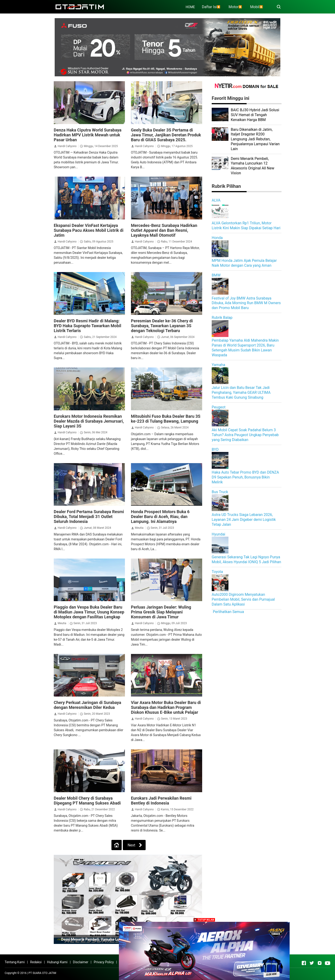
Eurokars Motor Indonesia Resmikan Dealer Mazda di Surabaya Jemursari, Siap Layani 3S (89, 421)
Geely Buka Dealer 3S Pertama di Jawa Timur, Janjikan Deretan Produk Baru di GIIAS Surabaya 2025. (166, 135)
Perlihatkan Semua (228, 612)
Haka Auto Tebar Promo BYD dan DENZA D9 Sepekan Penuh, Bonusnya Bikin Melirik (245, 477)
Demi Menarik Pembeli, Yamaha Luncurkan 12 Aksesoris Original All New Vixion (253, 166)
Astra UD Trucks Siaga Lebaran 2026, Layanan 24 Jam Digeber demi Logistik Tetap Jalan (244, 520)
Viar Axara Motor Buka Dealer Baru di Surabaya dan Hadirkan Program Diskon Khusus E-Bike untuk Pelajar (166, 707)
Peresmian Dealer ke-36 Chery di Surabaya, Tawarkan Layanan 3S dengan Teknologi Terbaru (162, 326)
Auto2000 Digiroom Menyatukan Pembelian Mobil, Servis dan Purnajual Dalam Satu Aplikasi (243, 599)
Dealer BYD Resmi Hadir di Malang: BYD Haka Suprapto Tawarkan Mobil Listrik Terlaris (87, 326)
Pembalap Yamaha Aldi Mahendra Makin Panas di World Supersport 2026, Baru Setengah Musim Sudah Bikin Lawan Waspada (245, 348)
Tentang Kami (15, 962)
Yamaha (218, 365)
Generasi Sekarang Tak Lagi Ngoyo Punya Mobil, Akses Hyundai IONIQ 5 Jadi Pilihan (246, 559)
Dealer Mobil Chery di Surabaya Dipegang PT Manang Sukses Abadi (87, 801)
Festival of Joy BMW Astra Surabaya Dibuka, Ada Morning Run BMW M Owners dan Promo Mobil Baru (246, 303)
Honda (217, 238)
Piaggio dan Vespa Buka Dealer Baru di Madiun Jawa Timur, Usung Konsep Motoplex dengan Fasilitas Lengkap (89, 612)
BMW (216, 275)
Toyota (217, 572)
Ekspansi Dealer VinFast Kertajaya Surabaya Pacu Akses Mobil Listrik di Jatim (89, 230)
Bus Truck (220, 492)
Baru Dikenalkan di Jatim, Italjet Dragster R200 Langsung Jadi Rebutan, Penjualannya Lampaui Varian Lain (255, 139)
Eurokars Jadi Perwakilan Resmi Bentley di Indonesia (161, 801)
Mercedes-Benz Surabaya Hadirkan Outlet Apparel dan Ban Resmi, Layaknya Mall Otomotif (164, 230)
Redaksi (36, 962)
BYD (215, 450)
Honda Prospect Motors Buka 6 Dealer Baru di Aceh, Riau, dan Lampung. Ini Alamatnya (160, 517)
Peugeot (219, 407)
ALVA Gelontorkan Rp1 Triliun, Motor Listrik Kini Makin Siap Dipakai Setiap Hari (246, 226)
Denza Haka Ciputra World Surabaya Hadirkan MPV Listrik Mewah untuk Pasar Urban (88, 135)
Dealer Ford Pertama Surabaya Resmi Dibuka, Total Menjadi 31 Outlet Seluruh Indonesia (89, 517)
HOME (190, 7)
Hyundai (218, 534)
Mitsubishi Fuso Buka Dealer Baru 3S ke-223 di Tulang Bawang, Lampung (166, 419)
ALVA (216, 200)
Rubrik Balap (222, 318)
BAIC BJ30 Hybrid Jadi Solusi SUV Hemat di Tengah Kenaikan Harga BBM (255, 115)
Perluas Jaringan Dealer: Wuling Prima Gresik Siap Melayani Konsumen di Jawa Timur (161, 612)
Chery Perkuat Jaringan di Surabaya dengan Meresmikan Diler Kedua (87, 705)
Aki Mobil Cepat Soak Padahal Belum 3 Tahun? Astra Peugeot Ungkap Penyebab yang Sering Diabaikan (245, 435)
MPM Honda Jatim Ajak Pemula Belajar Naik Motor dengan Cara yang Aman (244, 263)
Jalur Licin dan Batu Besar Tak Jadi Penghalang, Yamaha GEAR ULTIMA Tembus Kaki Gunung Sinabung (241, 392)
